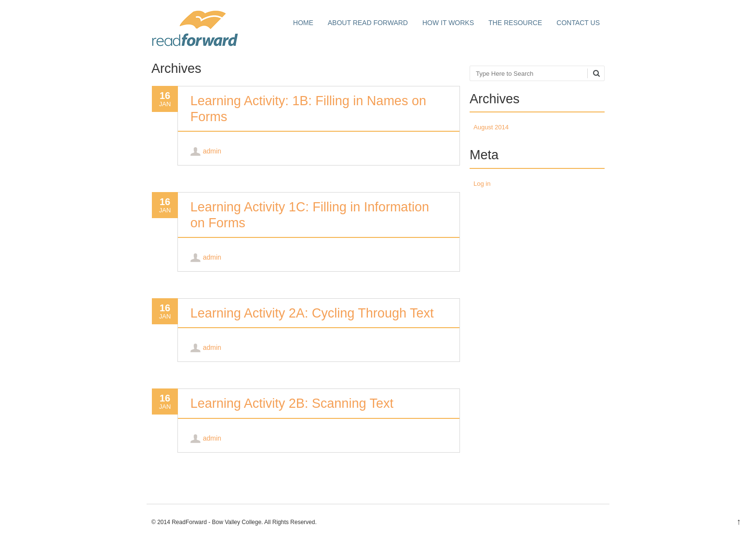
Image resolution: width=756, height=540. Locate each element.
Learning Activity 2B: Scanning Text (292, 403)
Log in (482, 184)
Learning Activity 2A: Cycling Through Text (312, 313)
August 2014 (491, 127)
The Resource (515, 23)
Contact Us (578, 23)
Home (303, 23)
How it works (448, 23)
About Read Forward (368, 23)
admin (212, 151)
